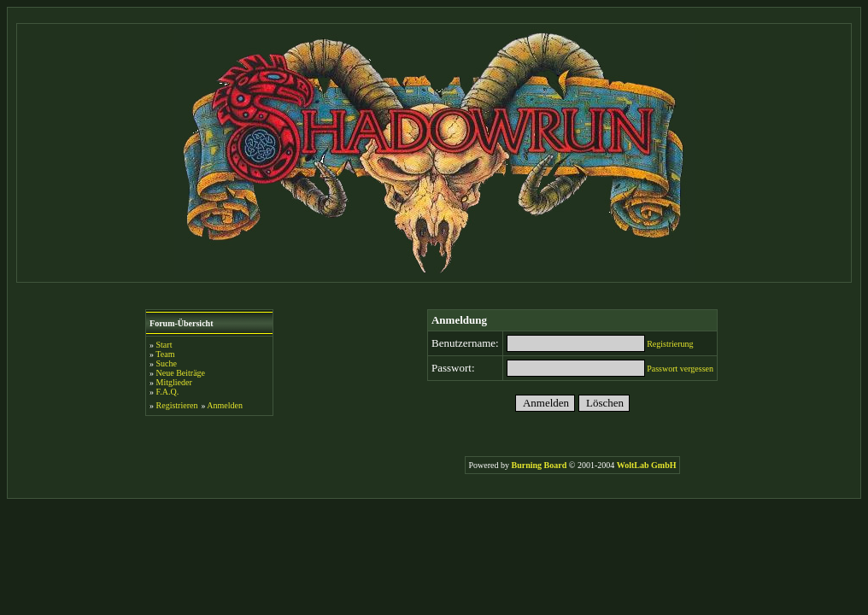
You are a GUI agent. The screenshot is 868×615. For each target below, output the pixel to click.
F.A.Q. (168, 392)
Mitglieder (174, 382)
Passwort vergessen (680, 369)
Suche (167, 363)
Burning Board (540, 465)
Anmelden (225, 405)
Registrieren (177, 405)
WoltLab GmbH (647, 465)
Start (164, 345)
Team (165, 354)
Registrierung (670, 344)
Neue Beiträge (181, 373)
